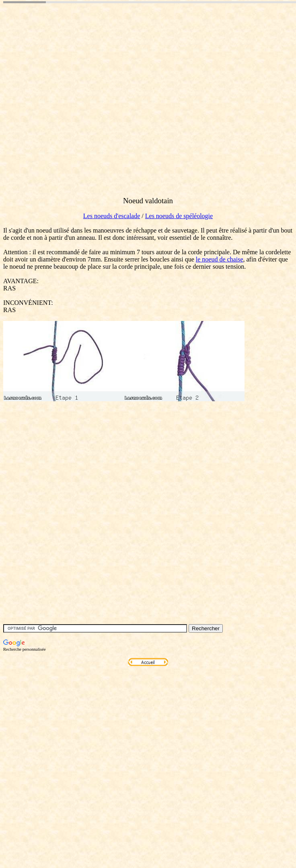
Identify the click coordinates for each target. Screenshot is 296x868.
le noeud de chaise (220, 259)
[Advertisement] (75, 115)
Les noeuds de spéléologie (179, 216)
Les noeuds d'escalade (112, 216)
